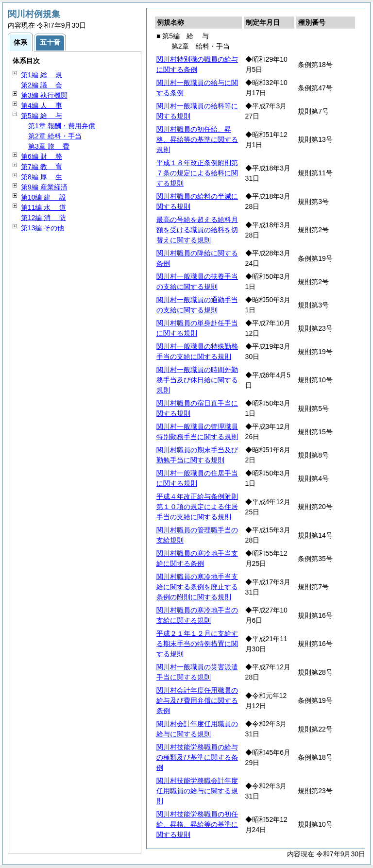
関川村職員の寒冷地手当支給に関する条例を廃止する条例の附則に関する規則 (197, 587)
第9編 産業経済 (44, 187)
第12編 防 (43, 218)
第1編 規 (42, 75)
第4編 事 (42, 105)
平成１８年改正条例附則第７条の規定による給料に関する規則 (197, 173)
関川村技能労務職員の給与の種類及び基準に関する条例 (197, 757)
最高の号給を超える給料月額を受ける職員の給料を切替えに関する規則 (197, 230)
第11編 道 (43, 207)
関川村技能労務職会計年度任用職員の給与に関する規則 (197, 791)
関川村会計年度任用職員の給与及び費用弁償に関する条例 (197, 700)
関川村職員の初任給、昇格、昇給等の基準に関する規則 (197, 139)
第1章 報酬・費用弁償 (62, 126)
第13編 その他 (42, 228)
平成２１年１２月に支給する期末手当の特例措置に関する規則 (197, 644)
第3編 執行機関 (44, 95)
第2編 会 (42, 85)
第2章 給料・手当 (55, 136)
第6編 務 (42, 156)
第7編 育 (42, 167)
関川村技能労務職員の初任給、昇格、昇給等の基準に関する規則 (197, 824)
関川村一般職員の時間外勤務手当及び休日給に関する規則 (197, 380)
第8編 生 (42, 177)
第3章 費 (49, 146)
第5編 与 (42, 116)
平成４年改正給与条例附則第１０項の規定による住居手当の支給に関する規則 (197, 507)
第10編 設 (43, 197)
